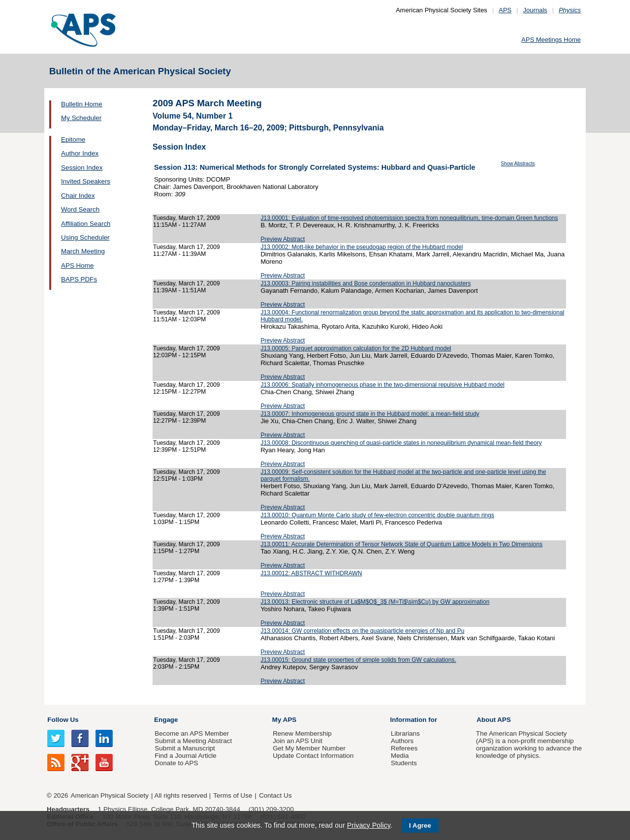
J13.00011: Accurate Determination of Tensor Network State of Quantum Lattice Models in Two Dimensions (401, 544)
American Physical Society (110, 795)
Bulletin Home (82, 104)
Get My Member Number (309, 748)
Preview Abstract (283, 239)
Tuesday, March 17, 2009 (187, 218)
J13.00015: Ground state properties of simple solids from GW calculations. (358, 660)
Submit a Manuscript (185, 748)
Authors (402, 741)
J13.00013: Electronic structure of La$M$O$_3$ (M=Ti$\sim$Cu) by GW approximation (375, 602)
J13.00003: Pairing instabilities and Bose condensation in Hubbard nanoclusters (365, 283)
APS (505, 10)
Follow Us (63, 720)
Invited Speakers (86, 181)
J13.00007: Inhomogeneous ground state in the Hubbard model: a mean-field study (370, 414)
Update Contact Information (313, 756)
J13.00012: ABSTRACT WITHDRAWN (311, 573)
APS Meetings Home (551, 40)
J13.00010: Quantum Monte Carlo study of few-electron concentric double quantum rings (377, 515)
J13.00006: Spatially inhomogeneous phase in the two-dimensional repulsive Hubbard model (382, 385)
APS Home (77, 265)
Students (404, 763)
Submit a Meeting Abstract (193, 741)
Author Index (80, 153)
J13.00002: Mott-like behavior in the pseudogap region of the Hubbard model (362, 247)
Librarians (405, 733)
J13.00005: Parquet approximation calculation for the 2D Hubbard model (356, 348)
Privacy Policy (369, 825)
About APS (494, 720)
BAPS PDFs (79, 279)
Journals (535, 10)
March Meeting (83, 251)
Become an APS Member (192, 733)
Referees (404, 748)
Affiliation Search (86, 224)
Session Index (82, 168)
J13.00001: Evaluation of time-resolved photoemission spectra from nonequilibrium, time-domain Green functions (409, 218)
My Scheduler (81, 118)
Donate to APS (176, 763)
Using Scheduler (85, 237)
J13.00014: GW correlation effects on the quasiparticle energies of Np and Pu (362, 631)
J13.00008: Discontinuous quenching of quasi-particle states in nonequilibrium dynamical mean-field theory (401, 443)
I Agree (420, 825)
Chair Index (78, 196)
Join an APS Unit (298, 741)
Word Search (80, 209)
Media (400, 756)
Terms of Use (233, 795)
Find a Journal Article (185, 756)
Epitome (73, 140)
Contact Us (275, 795)
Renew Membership (302, 733)
